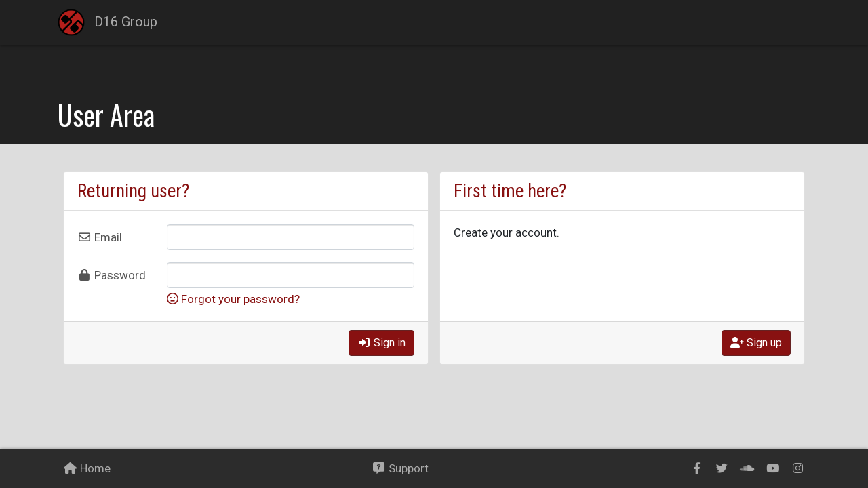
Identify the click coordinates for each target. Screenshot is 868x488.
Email (100, 237)
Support (400, 468)
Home (87, 468)
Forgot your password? (233, 299)
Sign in (381, 343)
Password (112, 275)
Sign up (756, 343)
